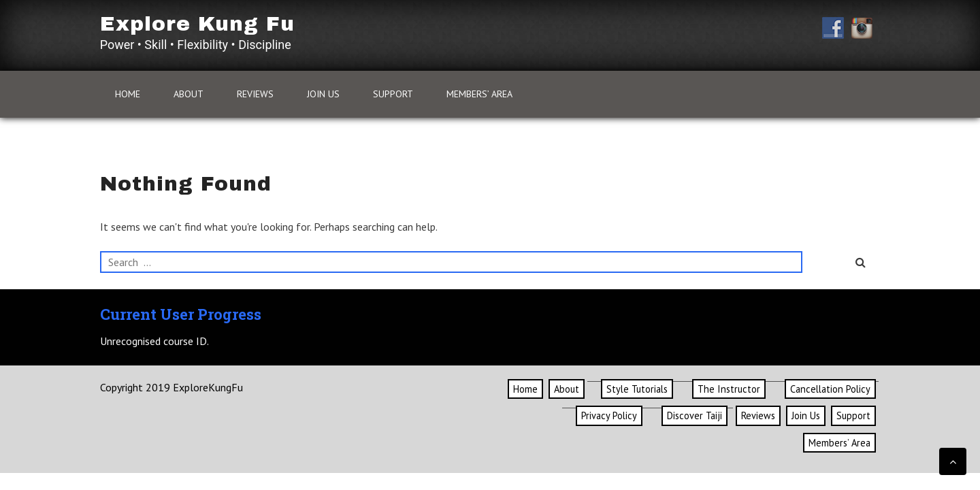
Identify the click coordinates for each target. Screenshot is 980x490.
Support (393, 94)
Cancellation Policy (830, 389)
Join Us (323, 94)
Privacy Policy (609, 415)
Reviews (255, 94)
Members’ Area (479, 94)
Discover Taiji (695, 415)
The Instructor (729, 389)
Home (128, 94)
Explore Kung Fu (197, 24)
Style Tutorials (637, 389)
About (189, 94)
